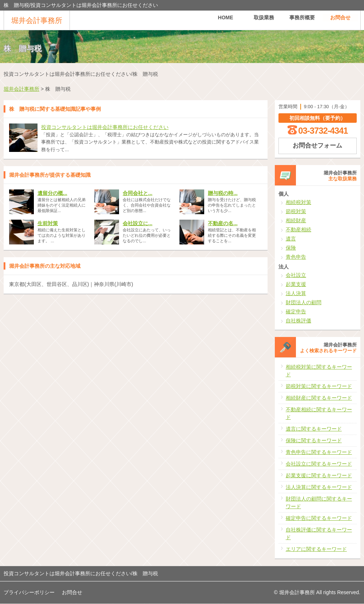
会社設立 (296, 275)
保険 (291, 248)
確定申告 (296, 311)
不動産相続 (298, 230)
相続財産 (296, 220)
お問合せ (340, 20)
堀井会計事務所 (37, 20)
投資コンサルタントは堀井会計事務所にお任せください (105, 127)
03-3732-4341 (323, 131)
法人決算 (296, 293)
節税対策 (296, 211)
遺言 (291, 239)
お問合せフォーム (317, 146)
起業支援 (296, 284)
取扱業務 (264, 20)
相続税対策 (298, 202)
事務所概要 (302, 20)
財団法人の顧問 (304, 302)
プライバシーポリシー (29, 592)
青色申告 (296, 257)
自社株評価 (298, 321)
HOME (226, 20)
